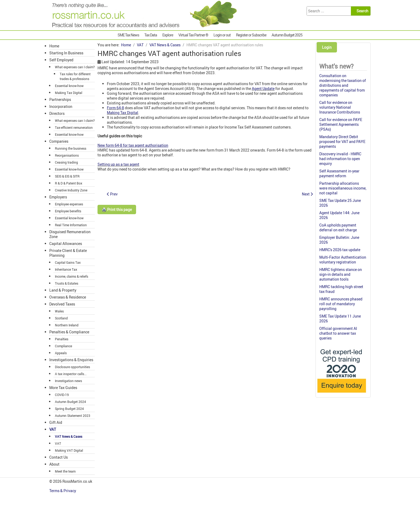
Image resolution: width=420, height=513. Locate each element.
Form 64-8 (115, 108)
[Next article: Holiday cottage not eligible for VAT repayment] (307, 194)
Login (327, 47)
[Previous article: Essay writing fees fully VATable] (112, 194)
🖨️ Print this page (117, 210)
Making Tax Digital (123, 113)
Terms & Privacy (63, 491)
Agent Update (263, 88)
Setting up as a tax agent (118, 164)
